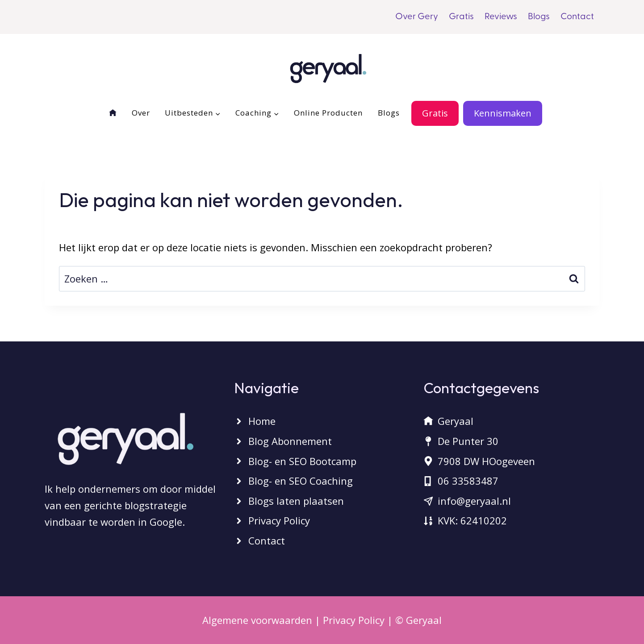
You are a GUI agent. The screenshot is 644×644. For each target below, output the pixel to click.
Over (141, 113)
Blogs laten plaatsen (296, 501)
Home (262, 421)
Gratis (461, 17)
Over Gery (417, 17)
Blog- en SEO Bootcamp (302, 461)
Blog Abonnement (290, 441)
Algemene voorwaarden (257, 620)
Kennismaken (503, 113)
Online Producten (328, 113)
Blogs (539, 17)
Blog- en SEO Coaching (301, 481)
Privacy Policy (279, 520)
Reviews (501, 17)
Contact (577, 17)
